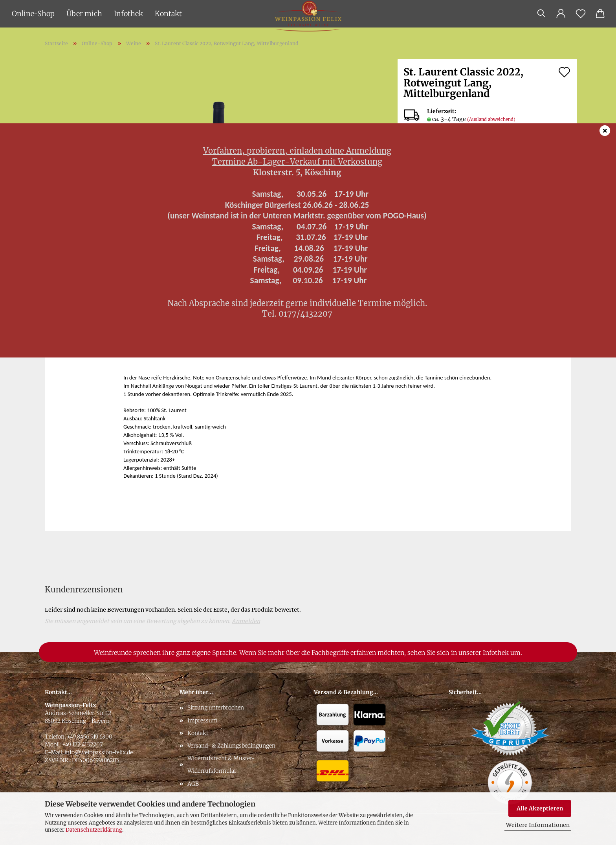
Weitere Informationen (538, 825)
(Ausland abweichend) (491, 119)
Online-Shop (33, 14)
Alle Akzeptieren (540, 808)
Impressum (203, 720)
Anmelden (246, 621)
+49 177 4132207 (82, 744)
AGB (193, 784)
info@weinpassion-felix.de (99, 752)
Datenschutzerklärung (94, 830)
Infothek (128, 14)
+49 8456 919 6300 (90, 737)
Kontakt (168, 14)
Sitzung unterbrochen (216, 708)
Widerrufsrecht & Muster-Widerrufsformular (221, 764)
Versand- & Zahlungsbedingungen (231, 746)
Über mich (84, 14)
